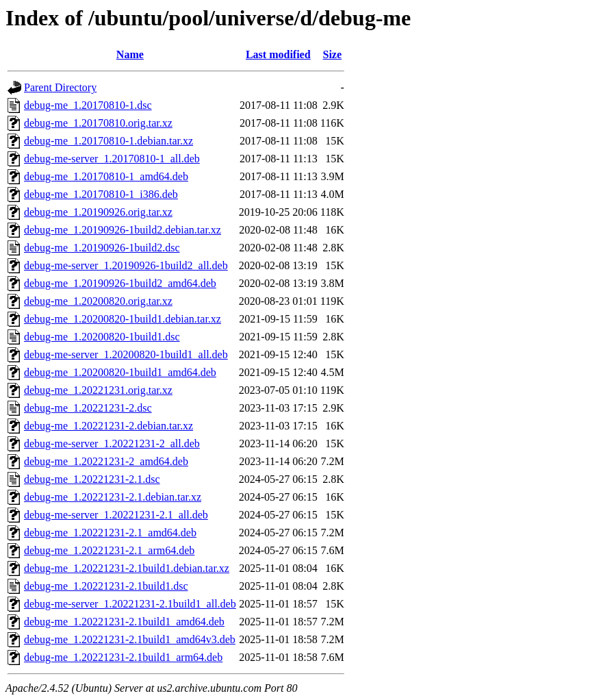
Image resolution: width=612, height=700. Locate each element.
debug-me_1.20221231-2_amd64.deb (106, 461)
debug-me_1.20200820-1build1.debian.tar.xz (123, 319)
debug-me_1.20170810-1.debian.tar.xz (109, 141)
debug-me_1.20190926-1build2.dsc (102, 248)
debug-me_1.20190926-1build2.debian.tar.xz (123, 230)
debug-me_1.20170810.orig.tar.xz (98, 123)
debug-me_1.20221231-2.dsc (88, 408)
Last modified (278, 54)
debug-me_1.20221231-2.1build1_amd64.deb (124, 622)
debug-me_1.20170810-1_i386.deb (101, 194)
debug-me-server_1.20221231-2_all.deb (112, 443)
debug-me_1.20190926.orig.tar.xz (98, 212)
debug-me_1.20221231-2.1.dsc (92, 479)
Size (333, 54)
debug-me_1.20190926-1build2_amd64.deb (120, 283)
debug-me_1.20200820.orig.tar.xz (98, 301)
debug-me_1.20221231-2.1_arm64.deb (109, 550)
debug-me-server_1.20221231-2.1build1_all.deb (130, 604)
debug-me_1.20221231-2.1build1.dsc (106, 586)
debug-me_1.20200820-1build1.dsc (102, 337)
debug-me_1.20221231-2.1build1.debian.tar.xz (127, 568)
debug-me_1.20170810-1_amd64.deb (106, 176)
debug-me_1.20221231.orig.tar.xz (98, 390)
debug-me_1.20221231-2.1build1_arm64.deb (123, 657)
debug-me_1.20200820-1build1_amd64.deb (120, 372)
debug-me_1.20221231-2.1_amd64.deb (110, 533)
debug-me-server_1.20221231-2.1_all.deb (116, 515)
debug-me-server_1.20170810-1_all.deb (112, 159)
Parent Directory (60, 87)
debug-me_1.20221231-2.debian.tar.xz (109, 426)
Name (130, 54)
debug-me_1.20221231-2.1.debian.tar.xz (113, 497)
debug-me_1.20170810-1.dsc (88, 105)
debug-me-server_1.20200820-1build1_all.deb (126, 354)
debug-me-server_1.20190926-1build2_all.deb (126, 265)
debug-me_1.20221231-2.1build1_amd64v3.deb (130, 639)
